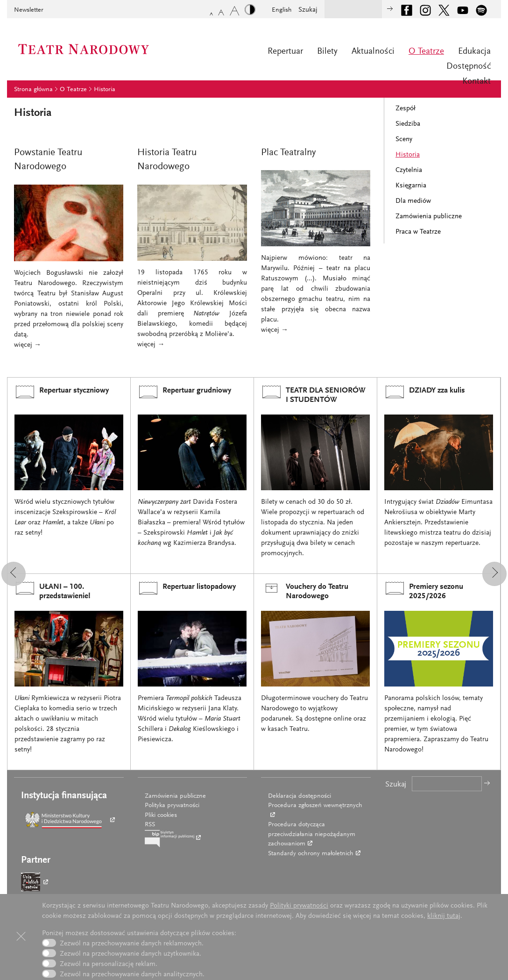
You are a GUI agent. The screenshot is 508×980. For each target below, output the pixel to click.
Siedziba (408, 124)
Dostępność (469, 67)
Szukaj (308, 10)
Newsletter (29, 10)
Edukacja (474, 52)
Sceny (404, 139)
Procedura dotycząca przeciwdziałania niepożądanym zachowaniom (312, 834)
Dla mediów (413, 201)
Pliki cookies (161, 815)
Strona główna (33, 90)
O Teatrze (426, 52)
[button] (14, 574)
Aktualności (373, 52)
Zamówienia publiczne (429, 217)
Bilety (327, 52)
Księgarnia (411, 186)
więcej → (28, 345)
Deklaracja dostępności (300, 796)
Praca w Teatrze (418, 232)
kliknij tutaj (444, 916)
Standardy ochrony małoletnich (311, 854)
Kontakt (476, 82)
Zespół (406, 109)
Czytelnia (409, 170)
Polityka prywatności (172, 806)
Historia (105, 90)
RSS (150, 825)
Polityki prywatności (299, 906)
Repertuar (285, 52)
